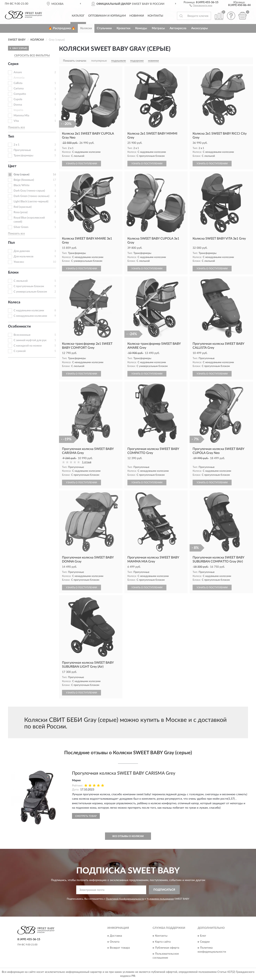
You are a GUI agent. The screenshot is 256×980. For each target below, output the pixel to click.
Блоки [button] (13, 273)
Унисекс (19, 262)
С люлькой (21, 281)
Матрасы (158, 28)
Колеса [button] (14, 302)
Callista (18, 83)
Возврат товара (120, 948)
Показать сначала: (75, 61)
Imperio (18, 110)
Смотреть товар (86, 816)
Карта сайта (163, 942)
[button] (201, 5)
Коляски (86, 28)
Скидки (205, 942)
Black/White (21, 185)
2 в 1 (16, 145)
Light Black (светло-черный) (31, 202)
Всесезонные (22, 335)
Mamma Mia (21, 116)
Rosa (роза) (21, 212)
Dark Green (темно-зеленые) (31, 196)
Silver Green (21, 227)
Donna (18, 105)
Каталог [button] (78, 16)
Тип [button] (11, 137)
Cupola (18, 99)
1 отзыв (87, 462)
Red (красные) (23, 207)
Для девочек (22, 251)
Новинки (137, 16)
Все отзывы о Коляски (128, 836)
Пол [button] (11, 243)
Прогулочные (22, 150)
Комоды (141, 28)
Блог (203, 936)
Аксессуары (199, 28)
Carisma (19, 89)
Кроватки (123, 28)
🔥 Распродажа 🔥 (62, 28)
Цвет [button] (12, 166)
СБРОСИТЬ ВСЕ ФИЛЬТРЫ (32, 56)
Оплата (115, 942)
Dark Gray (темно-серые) (29, 191)
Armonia (19, 78)
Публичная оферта (167, 948)
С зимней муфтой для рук (30, 340)
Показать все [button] (16, 127)
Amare (18, 72)
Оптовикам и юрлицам (107, 16)
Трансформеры (23, 156)
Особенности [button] (19, 327)
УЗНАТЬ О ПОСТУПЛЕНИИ (81, 164)
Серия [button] (13, 64)
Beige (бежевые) (24, 180)
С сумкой (20, 351)
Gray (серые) (21, 175)
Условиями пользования (160, 899)
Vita (16, 121)
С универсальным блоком (30, 292)
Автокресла (178, 28)
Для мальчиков (23, 257)
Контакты (155, 16)
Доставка (116, 936)
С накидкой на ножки (28, 346)
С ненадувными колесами (30, 316)
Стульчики (104, 28)
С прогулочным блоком (29, 286)
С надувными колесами (29, 311)
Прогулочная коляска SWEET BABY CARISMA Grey (124, 773)
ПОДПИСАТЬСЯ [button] (164, 890)
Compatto (20, 94)
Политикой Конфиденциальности (125, 899)
